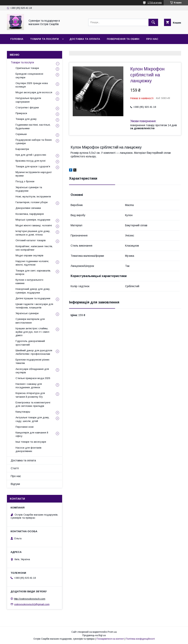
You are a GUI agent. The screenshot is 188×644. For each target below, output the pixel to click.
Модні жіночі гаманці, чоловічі (34, 225)
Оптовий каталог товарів (31, 240)
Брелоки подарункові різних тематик (33, 361)
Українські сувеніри (27, 313)
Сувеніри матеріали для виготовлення (30, 321)
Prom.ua (112, 632)
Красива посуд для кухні (31, 161)
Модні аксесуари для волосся (34, 92)
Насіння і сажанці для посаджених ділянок (29, 386)
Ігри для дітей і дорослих (31, 155)
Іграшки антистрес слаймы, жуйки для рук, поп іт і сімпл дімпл (32, 332)
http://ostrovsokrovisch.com (30, 599)
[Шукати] (153, 22)
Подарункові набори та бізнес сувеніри (34, 142)
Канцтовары (23, 412)
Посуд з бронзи (25, 181)
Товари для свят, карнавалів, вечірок (33, 272)
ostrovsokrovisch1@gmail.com (32, 604)
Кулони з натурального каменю (29, 282)
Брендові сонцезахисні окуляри (29, 76)
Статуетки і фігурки (27, 107)
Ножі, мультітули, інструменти (33, 197)
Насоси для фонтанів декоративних (28, 449)
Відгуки (37, 49)
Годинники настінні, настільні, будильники (33, 126)
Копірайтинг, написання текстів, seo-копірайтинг (34, 248)
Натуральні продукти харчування (28, 100)
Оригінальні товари (27, 68)
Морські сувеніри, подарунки (33, 220)
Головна (17, 39)
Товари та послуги (44, 39)
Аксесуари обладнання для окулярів (32, 371)
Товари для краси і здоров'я (33, 166)
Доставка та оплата (85, 39)
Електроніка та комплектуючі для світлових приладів (33, 404)
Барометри (22, 149)
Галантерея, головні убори (32, 202)
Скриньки (21, 134)
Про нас (152, 39)
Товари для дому (26, 119)
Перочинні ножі (25, 427)
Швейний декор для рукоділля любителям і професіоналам (34, 352)
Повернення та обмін (123, 39)
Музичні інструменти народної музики (34, 174)
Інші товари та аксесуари (31, 442)
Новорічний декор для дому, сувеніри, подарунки (33, 291)
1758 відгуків (155, 3)
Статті (15, 468)
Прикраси (21, 113)
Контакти (18, 49)
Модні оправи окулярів (29, 255)
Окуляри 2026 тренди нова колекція (32, 85)
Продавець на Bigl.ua (94, 635)
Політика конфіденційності (140, 639)
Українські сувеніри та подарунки (29, 189)
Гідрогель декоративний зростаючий (30, 343)
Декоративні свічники (28, 208)
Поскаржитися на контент (110, 639)
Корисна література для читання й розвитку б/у (30, 395)
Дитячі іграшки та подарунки (33, 298)
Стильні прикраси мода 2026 (33, 378)
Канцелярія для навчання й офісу (32, 434)
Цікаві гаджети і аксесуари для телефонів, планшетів (34, 306)
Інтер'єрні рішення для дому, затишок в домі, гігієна (33, 233)
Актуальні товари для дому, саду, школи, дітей (33, 419)
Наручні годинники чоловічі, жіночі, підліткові (32, 263)
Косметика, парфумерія (30, 214)
